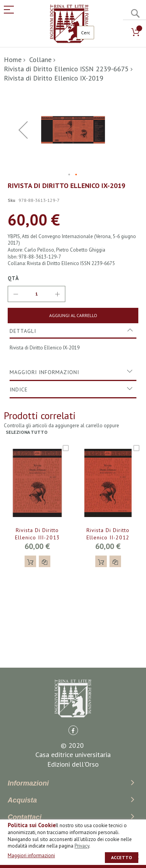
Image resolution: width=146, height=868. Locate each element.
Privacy (82, 846)
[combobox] (85, 33)
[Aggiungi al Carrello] (73, 316)
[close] (136, 857)
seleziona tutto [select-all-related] (27, 432)
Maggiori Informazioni (44, 372)
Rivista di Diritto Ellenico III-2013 (37, 534)
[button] (70, 175)
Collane (40, 60)
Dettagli (23, 331)
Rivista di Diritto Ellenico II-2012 (108, 534)
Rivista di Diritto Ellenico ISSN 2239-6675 (66, 69)
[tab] (73, 331)
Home (13, 60)
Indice (19, 390)
